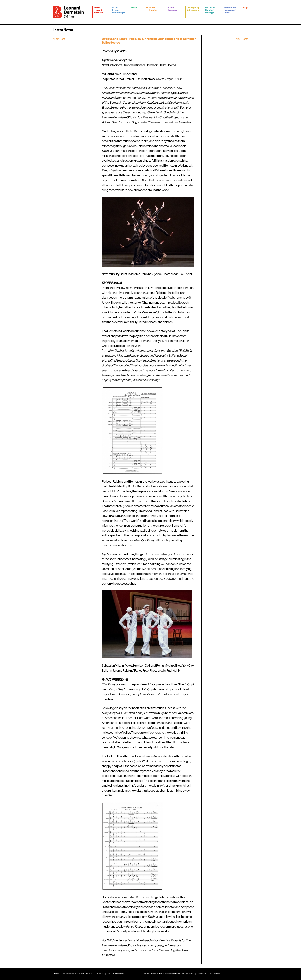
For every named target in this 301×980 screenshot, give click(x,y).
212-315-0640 (188, 974)
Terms (100, 974)
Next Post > (242, 39)
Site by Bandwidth (116, 974)
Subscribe (216, 974)
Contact (202, 974)
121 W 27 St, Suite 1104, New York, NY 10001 (162, 974)
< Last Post (59, 39)
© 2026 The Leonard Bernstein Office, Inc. (73, 974)
